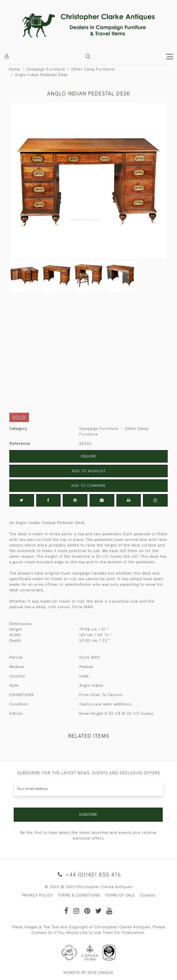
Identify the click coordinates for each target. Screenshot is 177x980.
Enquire (88, 456)
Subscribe (88, 814)
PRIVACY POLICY (37, 895)
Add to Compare (88, 486)
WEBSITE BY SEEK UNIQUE (88, 973)
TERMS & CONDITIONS (79, 895)
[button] (88, 57)
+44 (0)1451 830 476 (88, 874)
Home (15, 69)
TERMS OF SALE (120, 895)
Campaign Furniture (46, 69)
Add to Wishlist (89, 471)
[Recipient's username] (88, 789)
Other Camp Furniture (93, 69)
